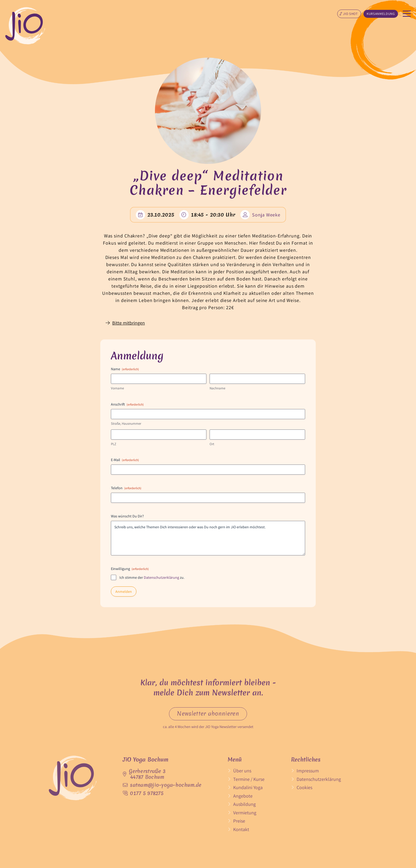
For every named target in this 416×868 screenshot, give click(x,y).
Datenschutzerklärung (161, 577)
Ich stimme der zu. (152, 577)
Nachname (217, 388)
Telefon (126, 488)
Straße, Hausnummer (126, 424)
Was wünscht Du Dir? (127, 516)
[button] (349, 14)
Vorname (117, 388)
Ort (212, 444)
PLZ (114, 444)
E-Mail (125, 460)
